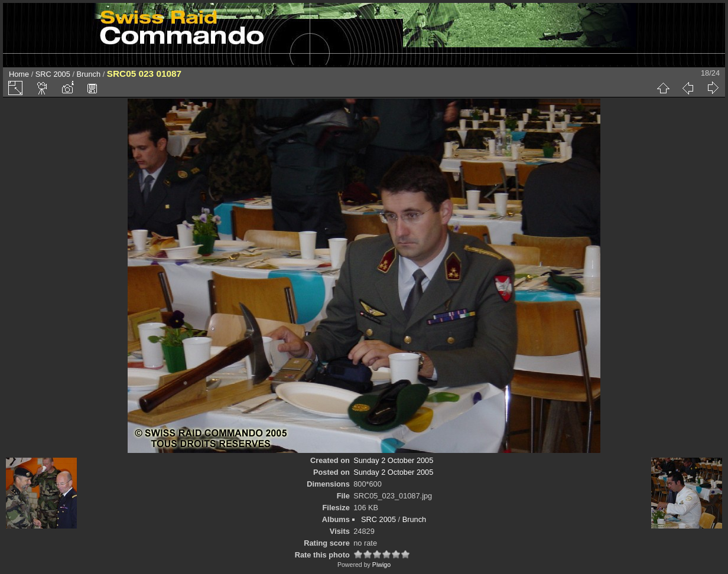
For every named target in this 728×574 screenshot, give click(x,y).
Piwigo (381, 565)
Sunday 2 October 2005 (393, 460)
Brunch (89, 74)
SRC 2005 (53, 74)
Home (19, 74)
